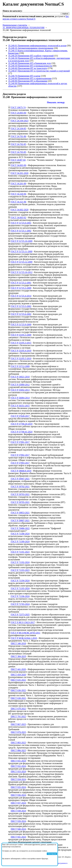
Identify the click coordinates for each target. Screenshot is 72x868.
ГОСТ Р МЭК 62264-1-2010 (24, 638)
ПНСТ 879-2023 (18, 732)
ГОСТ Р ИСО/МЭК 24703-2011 (25, 633)
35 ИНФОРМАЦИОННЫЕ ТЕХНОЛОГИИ (24, 28)
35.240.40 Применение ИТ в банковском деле (30, 63)
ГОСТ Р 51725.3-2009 (21, 288)
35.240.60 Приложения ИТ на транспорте (28, 68)
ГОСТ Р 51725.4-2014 (21, 296)
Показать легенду (56, 102)
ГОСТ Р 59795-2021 (20, 502)
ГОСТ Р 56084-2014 (20, 398)
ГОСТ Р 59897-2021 (20, 520)
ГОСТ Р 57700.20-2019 (22, 424)
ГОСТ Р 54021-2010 (20, 377)
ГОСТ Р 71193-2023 (20, 570)
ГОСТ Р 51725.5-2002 (21, 306)
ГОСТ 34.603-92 (18, 218)
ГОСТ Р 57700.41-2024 (22, 432)
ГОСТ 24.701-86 (18, 136)
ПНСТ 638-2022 (18, 698)
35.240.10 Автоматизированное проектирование (31, 48)
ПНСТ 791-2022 (18, 716)
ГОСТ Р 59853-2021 (20, 513)
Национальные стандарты (15, 25)
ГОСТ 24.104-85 (18, 129)
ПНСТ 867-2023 (18, 724)
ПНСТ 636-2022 (18, 690)
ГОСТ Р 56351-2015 (20, 406)
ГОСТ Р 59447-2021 (20, 479)
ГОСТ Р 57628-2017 (20, 416)
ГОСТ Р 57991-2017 (20, 442)
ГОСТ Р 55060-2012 (20, 385)
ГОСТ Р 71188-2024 (20, 534)
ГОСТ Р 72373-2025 (20, 615)
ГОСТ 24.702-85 (18, 144)
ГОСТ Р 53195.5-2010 (21, 358)
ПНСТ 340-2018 (18, 643)
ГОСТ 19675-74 (18, 107)
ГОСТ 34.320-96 (18, 194)
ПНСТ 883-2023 (18, 743)
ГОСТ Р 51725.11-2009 (22, 251)
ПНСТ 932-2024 (18, 766)
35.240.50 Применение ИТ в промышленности (30, 66)
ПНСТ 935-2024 (18, 787)
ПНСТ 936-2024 (18, 795)
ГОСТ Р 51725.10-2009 (22, 241)
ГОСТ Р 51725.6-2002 (21, 314)
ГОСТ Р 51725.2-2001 (21, 283)
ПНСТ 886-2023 (18, 750)
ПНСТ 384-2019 (18, 656)
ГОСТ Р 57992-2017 (20, 455)
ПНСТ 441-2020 (18, 669)
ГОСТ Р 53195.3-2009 (21, 335)
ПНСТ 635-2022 (18, 680)
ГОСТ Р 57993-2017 (20, 463)
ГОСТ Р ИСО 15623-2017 (23, 622)
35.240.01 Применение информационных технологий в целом (37, 46)
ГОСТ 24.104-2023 (19, 121)
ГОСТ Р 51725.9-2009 (21, 324)
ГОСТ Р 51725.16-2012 (22, 272)
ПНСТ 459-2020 (18, 675)
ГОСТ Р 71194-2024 (20, 581)
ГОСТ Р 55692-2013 (20, 390)
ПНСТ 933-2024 (18, 771)
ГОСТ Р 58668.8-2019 (21, 471)
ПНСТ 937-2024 (18, 803)
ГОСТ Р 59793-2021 (20, 494)
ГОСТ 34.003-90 (18, 165)
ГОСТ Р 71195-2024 (20, 588)
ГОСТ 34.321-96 (18, 202)
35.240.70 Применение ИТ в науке (24, 76)
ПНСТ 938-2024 (18, 811)
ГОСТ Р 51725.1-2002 (21, 231)
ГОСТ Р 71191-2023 (20, 552)
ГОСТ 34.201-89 (18, 184)
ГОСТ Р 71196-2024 (20, 596)
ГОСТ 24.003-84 (18, 113)
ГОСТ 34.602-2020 (19, 210)
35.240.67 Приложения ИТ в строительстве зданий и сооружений (39, 71)
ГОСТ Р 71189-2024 (20, 542)
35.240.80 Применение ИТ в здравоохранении (30, 78)
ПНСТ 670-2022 (18, 709)
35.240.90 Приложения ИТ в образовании (28, 81)
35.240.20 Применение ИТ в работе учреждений (31, 56)
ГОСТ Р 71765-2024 (20, 604)
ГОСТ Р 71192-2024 (20, 562)
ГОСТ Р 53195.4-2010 (21, 351)
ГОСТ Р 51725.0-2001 (21, 223)
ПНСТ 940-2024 (18, 829)
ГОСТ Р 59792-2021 (20, 487)
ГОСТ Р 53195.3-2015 (21, 343)
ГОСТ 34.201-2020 (19, 173)
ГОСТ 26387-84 (18, 160)
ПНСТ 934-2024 (18, 779)
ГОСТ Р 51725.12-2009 (22, 262)
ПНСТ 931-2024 (18, 761)
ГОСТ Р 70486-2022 (20, 528)
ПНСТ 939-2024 (18, 821)
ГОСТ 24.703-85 (18, 152)
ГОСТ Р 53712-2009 (20, 366)
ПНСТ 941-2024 (18, 837)
